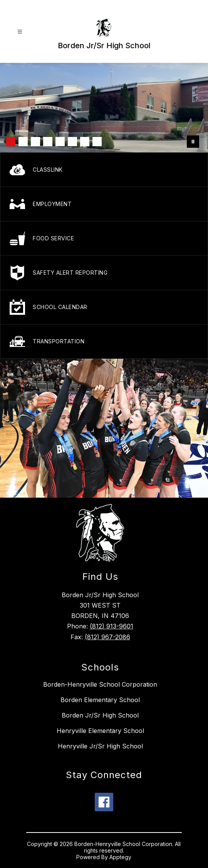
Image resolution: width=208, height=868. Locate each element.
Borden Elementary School (100, 700)
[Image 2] (23, 142)
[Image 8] (97, 142)
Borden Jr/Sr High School (100, 715)
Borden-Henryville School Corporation (100, 684)
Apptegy (120, 857)
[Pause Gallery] (193, 142)
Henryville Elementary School (100, 731)
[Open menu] (20, 32)
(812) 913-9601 (112, 626)
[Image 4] (48, 142)
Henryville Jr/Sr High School (100, 746)
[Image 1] (11, 142)
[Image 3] (35, 142)
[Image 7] (85, 142)
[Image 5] (60, 142)
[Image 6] (72, 142)
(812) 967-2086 (107, 637)
